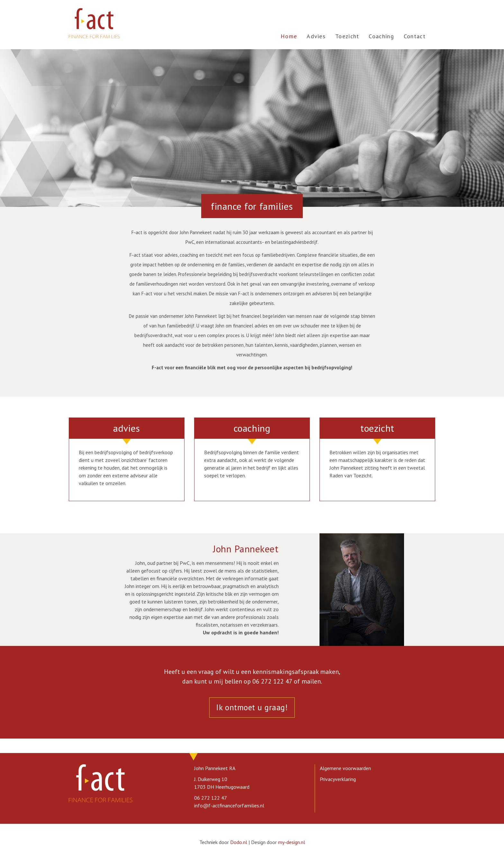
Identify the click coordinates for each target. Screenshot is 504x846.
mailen (311, 681)
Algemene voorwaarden (345, 768)
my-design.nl (292, 842)
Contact (415, 36)
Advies (316, 36)
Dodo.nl (239, 842)
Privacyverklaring (338, 779)
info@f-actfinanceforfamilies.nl (229, 805)
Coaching (381, 36)
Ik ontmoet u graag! (252, 707)
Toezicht (347, 36)
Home (289, 36)
